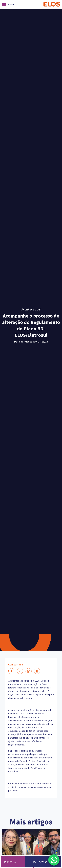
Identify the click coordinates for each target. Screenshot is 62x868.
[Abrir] (9, 4)
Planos (8, 862)
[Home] (52, 4)
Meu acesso (40, 862)
